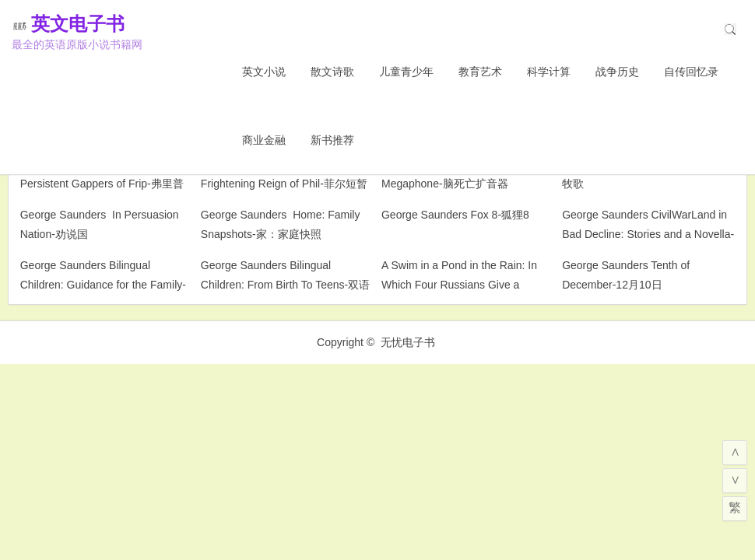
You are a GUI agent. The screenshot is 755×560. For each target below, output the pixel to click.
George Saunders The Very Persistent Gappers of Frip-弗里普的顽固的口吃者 (102, 184)
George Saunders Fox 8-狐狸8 (455, 215)
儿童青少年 (406, 72)
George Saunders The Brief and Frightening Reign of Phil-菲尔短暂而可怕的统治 (284, 184)
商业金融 (264, 140)
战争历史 (617, 72)
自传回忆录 (691, 72)
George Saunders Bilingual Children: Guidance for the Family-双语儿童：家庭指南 (103, 285)
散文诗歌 (332, 72)
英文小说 (264, 72)
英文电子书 (101, 24)
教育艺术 (480, 72)
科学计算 (549, 72)
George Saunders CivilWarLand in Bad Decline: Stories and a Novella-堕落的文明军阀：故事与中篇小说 (648, 234)
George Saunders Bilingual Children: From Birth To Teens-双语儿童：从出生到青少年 (285, 285)
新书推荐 (332, 140)
